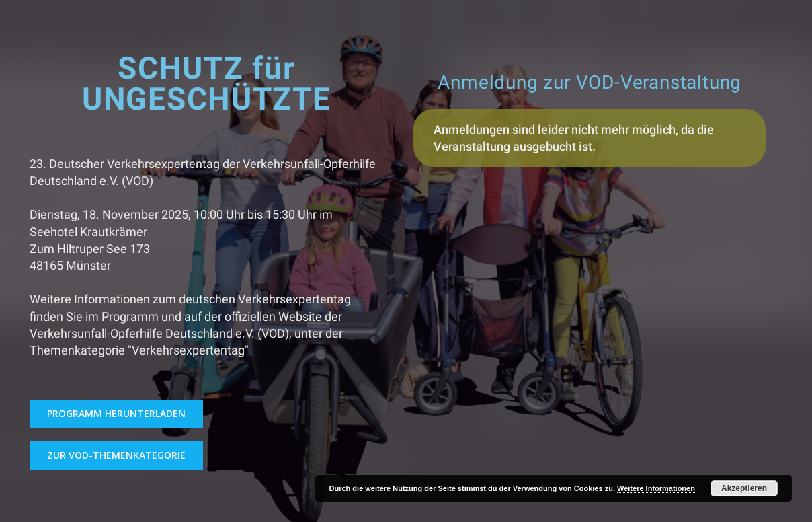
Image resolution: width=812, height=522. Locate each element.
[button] (116, 414)
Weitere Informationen (656, 488)
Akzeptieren (744, 488)
